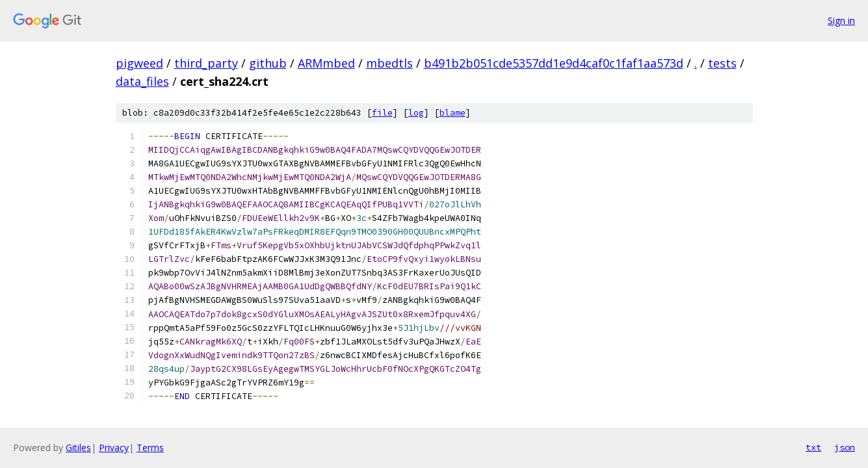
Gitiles (78, 448)
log (416, 113)
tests (722, 63)
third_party (206, 63)
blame (453, 113)
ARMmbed (326, 63)
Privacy (114, 448)
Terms (150, 448)
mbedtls (389, 63)
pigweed (139, 63)
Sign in (841, 20)
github (268, 63)
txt (813, 447)
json (845, 447)
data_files (142, 81)
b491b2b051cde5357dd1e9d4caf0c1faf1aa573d (554, 63)
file (382, 113)
